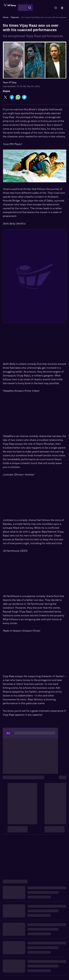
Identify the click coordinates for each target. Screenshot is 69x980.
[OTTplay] (10, 8)
